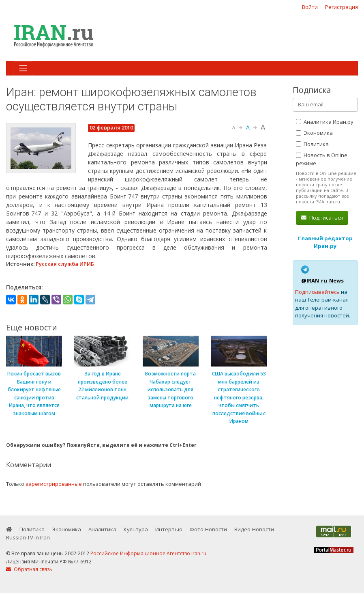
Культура (136, 529)
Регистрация (342, 7)
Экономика (314, 133)
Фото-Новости (208, 529)
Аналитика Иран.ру (325, 122)
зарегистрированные (54, 484)
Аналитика (102, 529)
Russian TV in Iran (28, 537)
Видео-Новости (254, 529)
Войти (310, 7)
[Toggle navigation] (23, 68)
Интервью (169, 529)
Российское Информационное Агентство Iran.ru (148, 553)
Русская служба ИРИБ (65, 264)
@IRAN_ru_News (322, 280)
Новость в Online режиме (322, 159)
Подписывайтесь (317, 292)
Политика (312, 144)
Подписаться (322, 218)
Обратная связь (29, 569)
